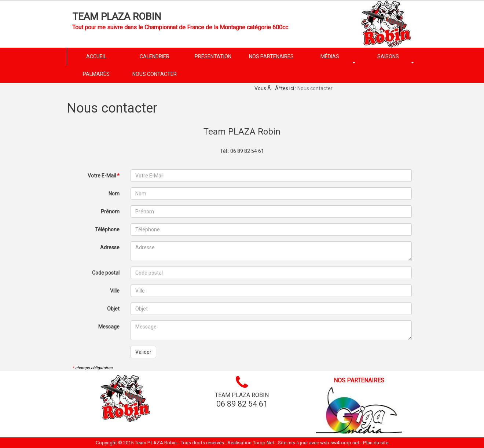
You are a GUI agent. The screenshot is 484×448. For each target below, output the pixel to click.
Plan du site (376, 443)
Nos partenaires (359, 380)
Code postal (106, 273)
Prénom (110, 212)
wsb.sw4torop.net (340, 443)
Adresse (110, 247)
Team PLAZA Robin (117, 16)
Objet (113, 309)
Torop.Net (263, 443)
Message (109, 327)
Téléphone (107, 229)
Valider (143, 352)
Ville (115, 291)
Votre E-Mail (104, 176)
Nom (114, 194)
